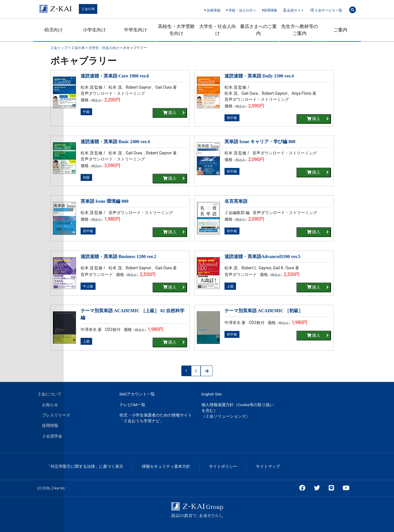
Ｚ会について (50, 394)
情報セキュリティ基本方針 (166, 466)
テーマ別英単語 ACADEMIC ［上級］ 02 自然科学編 (133, 314)
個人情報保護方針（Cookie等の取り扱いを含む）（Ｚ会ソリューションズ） (238, 411)
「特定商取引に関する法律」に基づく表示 (85, 466)
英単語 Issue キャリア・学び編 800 (260, 142)
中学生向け (136, 30)
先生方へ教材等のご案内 (300, 30)
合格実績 (213, 10)
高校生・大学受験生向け (176, 30)
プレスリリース (56, 415)
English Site (212, 394)
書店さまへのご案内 (258, 30)
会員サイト (294, 10)
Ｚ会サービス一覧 (326, 10)
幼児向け (54, 30)
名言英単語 (236, 201)
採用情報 (270, 10)
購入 (174, 113)
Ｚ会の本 (88, 9)
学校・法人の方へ (241, 10)
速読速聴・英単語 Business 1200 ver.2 (118, 256)
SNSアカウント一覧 (137, 394)
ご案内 (340, 30)
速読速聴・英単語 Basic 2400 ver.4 (115, 142)
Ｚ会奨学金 (52, 436)
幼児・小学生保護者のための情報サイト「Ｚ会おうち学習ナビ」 (156, 418)
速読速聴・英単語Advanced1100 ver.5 (262, 256)
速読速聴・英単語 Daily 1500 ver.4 (259, 76)
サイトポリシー (223, 466)
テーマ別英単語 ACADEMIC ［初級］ (264, 311)
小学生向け (94, 30)
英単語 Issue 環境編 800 (105, 201)
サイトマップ (268, 466)
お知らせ (50, 405)
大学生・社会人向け (218, 30)
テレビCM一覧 (133, 405)
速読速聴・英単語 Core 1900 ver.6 (115, 76)
